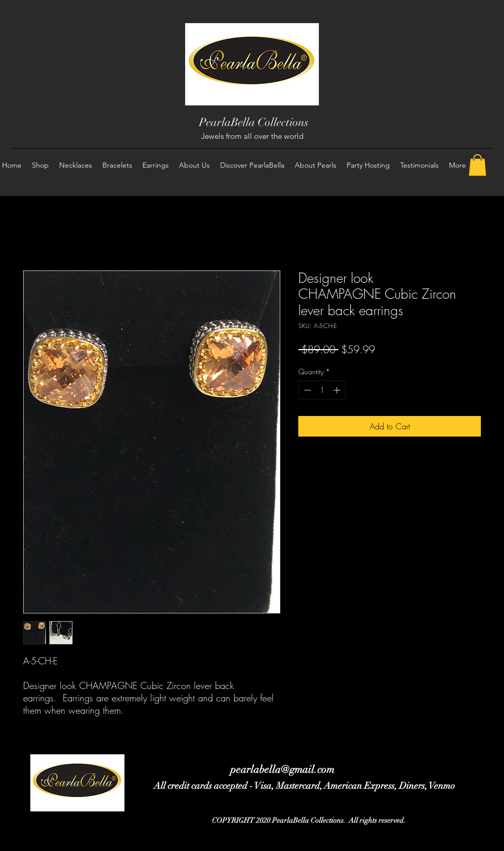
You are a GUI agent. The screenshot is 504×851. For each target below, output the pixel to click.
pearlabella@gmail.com (282, 769)
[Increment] (338, 390)
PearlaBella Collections (254, 122)
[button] (478, 165)
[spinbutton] (322, 390)
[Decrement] (306, 390)
